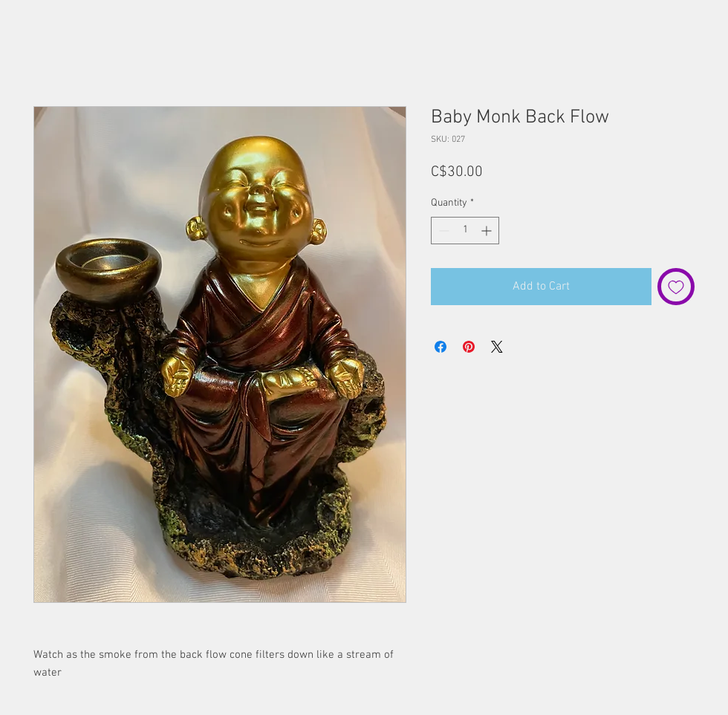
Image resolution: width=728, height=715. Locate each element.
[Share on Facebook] (441, 347)
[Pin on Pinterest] (469, 347)
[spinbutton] (465, 231)
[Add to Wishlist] (676, 287)
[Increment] (488, 231)
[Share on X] (497, 347)
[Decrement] (442, 231)
